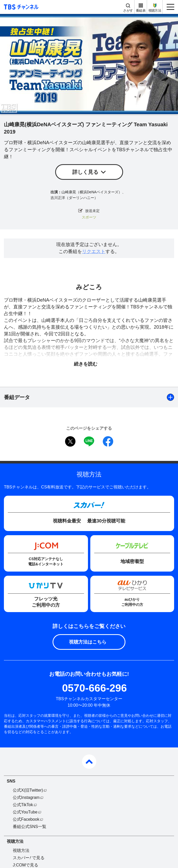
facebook (108, 441)
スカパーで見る (29, 858)
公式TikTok (23, 805)
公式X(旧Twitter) (28, 790)
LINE (89, 441)
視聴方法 (155, 11)
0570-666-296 (94, 688)
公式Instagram (26, 797)
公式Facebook (26, 819)
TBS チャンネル (20, 7)
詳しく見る (85, 172)
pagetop (89, 762)
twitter (70, 441)
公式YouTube (25, 812)
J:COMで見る (26, 865)
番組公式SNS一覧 (30, 827)
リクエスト (94, 251)
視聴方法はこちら (88, 642)
